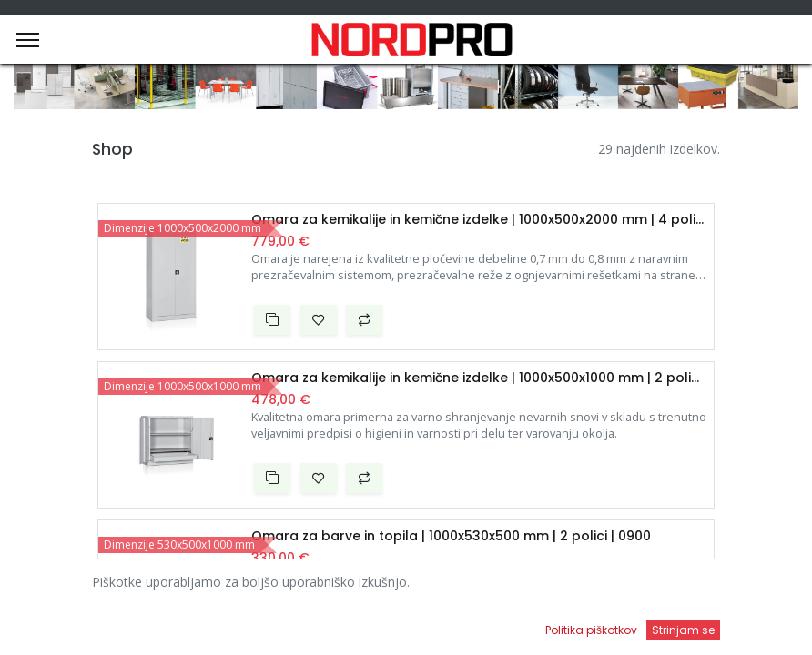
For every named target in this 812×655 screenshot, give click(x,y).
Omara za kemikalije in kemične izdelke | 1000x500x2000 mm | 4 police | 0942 (479, 220)
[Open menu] (522, 629)
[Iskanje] (291, 624)
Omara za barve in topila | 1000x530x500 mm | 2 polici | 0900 (451, 536)
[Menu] (28, 40)
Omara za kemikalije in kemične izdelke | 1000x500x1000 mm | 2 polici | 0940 (479, 378)
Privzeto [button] (614, 587)
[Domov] (60, 624)
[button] (272, 320)
